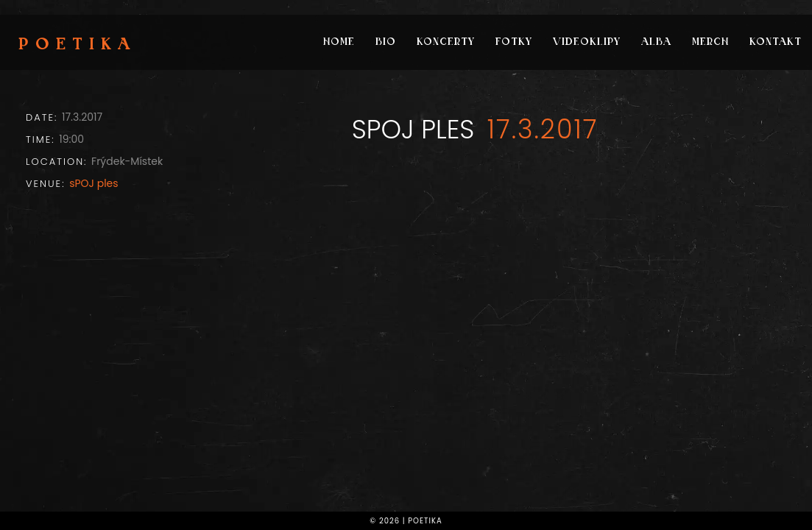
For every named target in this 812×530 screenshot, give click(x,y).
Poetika (78, 46)
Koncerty (446, 42)
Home (339, 42)
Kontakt (776, 42)
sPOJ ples (93, 183)
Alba (656, 42)
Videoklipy (587, 42)
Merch (710, 42)
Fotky (514, 42)
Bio (386, 42)
